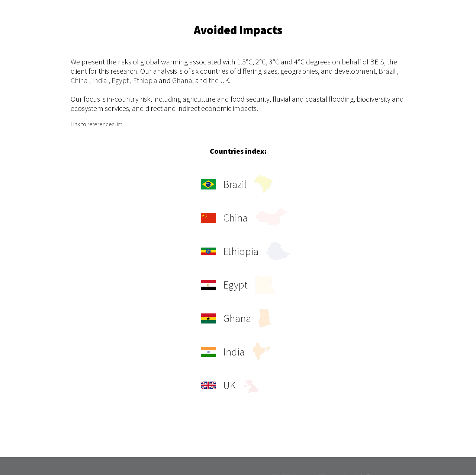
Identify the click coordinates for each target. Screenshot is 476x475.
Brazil (387, 71)
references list (105, 124)
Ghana (182, 80)
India (100, 80)
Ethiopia (145, 80)
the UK (219, 80)
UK (230, 385)
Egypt (120, 80)
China (79, 80)
